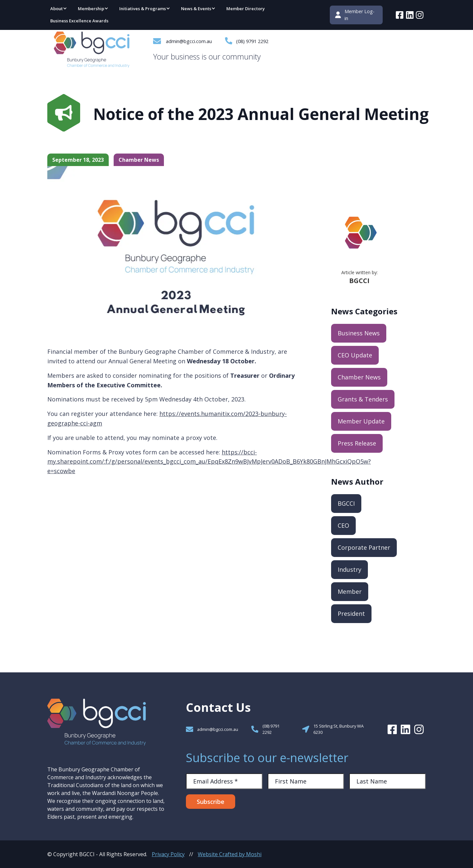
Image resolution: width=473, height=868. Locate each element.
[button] (59, 9)
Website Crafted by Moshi (230, 854)
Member (350, 591)
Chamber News (359, 377)
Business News (359, 333)
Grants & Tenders (363, 399)
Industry (349, 569)
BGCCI (346, 503)
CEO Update (355, 355)
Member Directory (246, 9)
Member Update (361, 421)
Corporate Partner (364, 547)
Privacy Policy (168, 854)
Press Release (357, 443)
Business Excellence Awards (79, 21)
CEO (343, 525)
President (351, 614)
